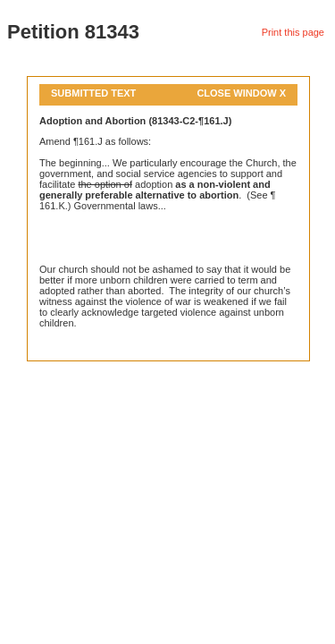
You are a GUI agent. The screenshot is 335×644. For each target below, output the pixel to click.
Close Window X (241, 93)
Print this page (293, 32)
